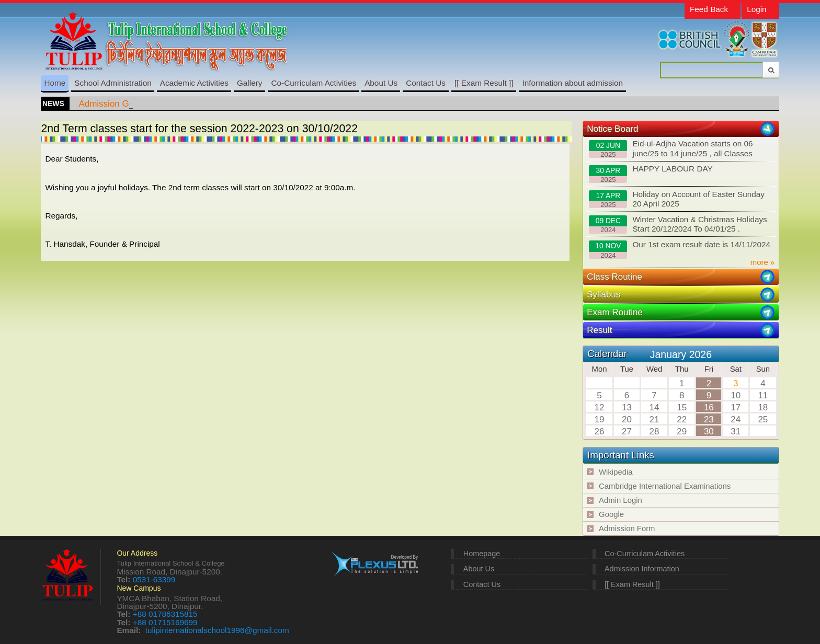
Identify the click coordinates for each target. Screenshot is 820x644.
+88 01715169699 (165, 622)
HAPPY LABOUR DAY (651, 174)
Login (756, 9)
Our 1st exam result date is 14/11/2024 (680, 250)
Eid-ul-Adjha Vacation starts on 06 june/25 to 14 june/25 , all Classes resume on (671, 149)
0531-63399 (154, 579)
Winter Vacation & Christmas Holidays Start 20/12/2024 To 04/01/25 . (678, 225)
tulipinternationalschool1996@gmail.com (217, 630)
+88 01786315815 (165, 614)
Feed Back (709, 9)
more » (762, 262)
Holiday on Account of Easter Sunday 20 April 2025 (677, 199)
